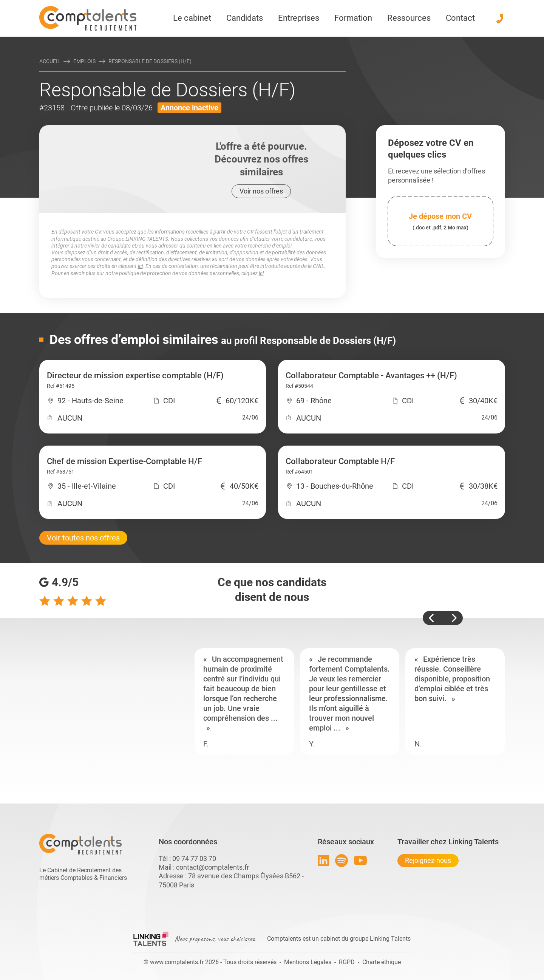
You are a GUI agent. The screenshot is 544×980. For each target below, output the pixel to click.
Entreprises (299, 18)
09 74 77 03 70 (194, 858)
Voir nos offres (261, 191)
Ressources (409, 18)
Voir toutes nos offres (83, 538)
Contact (460, 18)
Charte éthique (382, 962)
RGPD (347, 962)
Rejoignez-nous (428, 860)
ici (140, 266)
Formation (353, 18)
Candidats (245, 18)
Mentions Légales (308, 962)
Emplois (84, 61)
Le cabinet (192, 18)
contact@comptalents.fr (212, 867)
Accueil (50, 61)
